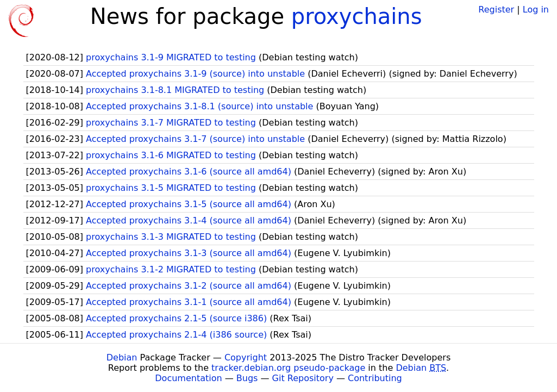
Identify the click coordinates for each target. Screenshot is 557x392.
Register (496, 10)
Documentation (188, 378)
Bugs (247, 378)
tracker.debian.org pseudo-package (288, 368)
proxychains (357, 16)
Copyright (246, 357)
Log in (536, 10)
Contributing (375, 378)
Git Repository (303, 378)
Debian (122, 357)
